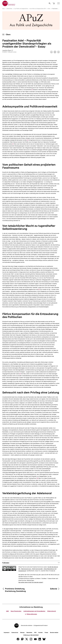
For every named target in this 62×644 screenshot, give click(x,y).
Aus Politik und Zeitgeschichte (21, 9)
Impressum (7, 633)
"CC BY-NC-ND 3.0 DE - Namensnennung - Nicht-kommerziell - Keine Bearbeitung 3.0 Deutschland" (38, 569)
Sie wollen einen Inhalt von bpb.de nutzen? (31, 582)
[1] (32, 90)
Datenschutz (15, 633)
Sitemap (22, 633)
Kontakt (40, 633)
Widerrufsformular (31, 614)
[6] (38, 478)
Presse (46, 633)
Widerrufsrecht (52, 611)
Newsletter (29, 633)
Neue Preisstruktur (16, 611)
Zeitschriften (9, 9)
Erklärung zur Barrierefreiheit (31, 635)
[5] (20, 374)
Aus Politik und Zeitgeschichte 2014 (38, 9)
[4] (39, 289)
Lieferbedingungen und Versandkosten (34, 611)
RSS (35, 633)
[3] (13, 144)
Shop (4, 9)
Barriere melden (54, 633)
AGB (7, 611)
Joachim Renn (8, 50)
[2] (28, 140)
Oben (49, 9)
